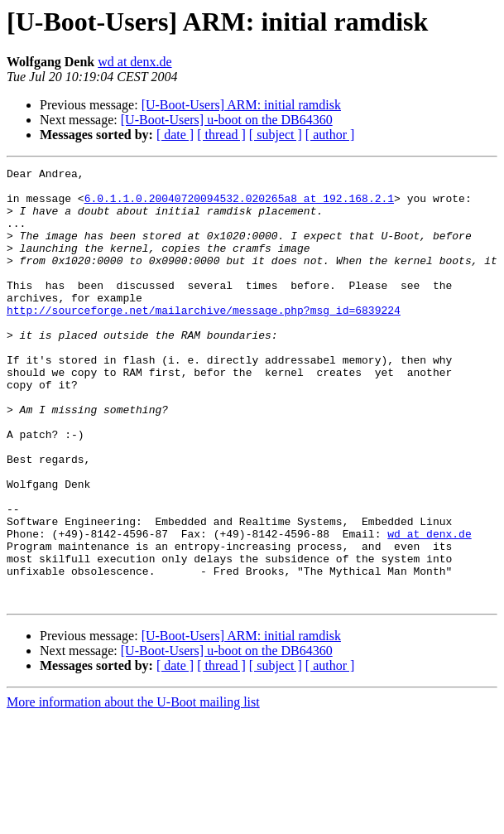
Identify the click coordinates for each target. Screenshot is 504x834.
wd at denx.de (134, 62)
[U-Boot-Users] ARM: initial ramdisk (241, 105)
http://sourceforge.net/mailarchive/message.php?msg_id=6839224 (204, 340)
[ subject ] (276, 135)
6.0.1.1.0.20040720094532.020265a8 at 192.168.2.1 (239, 205)
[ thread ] (221, 135)
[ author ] (330, 135)
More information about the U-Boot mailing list (133, 789)
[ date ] (175, 135)
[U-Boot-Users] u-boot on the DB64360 (227, 120)
